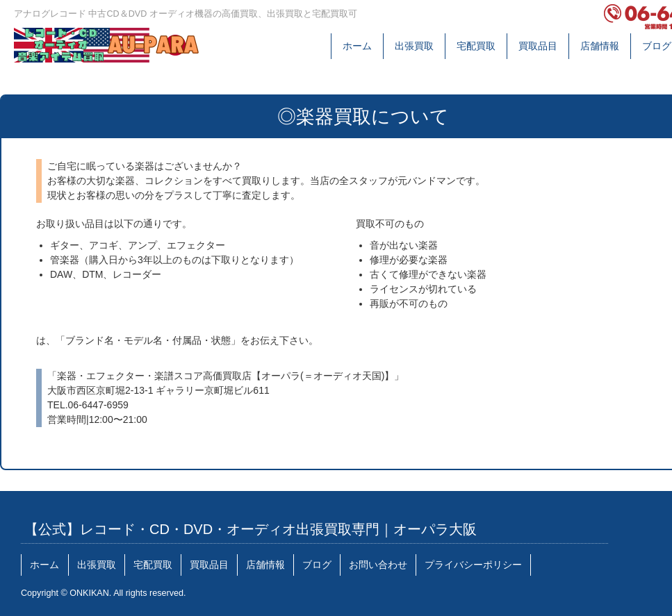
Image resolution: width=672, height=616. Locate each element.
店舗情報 (600, 46)
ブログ (657, 46)
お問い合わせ (378, 565)
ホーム (357, 46)
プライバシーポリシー (473, 565)
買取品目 (538, 46)
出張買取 (414, 46)
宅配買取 (476, 46)
